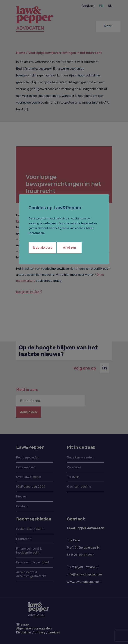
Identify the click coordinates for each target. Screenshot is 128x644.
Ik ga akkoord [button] (42, 248)
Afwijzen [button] (69, 248)
